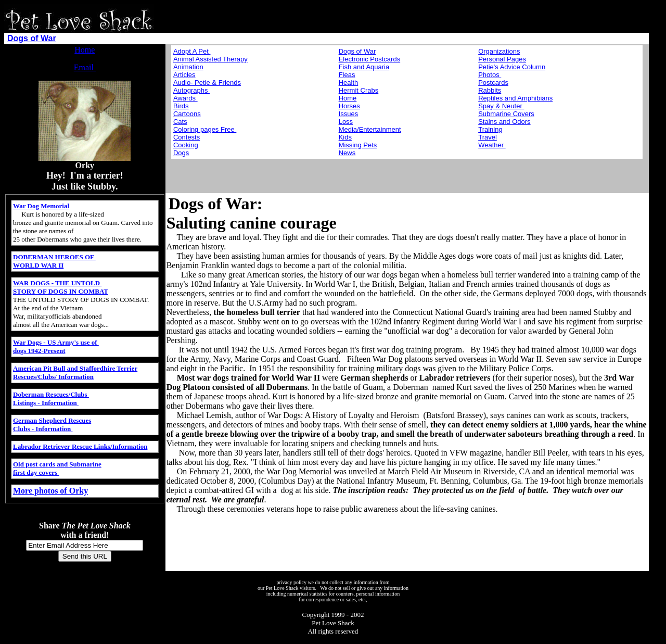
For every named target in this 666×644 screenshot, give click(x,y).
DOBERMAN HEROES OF (54, 257)
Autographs (191, 90)
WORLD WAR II (38, 265)
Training (490, 129)
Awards (185, 98)
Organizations (499, 51)
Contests (187, 137)
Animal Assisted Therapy (210, 59)
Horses (349, 106)
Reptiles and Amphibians (515, 98)
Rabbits (490, 90)
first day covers (36, 472)
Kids (345, 137)
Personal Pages (502, 59)
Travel (488, 137)
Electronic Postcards (370, 59)
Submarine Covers (506, 114)
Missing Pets (358, 145)
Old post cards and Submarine (57, 464)
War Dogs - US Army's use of (56, 342)
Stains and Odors (504, 122)
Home (85, 50)
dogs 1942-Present (39, 351)
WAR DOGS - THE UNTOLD (57, 283)
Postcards (493, 83)
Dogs (181, 153)
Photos (490, 75)
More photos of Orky (50, 491)
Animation (188, 67)
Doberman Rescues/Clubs (51, 394)
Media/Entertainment (370, 129)
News (347, 153)
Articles (184, 75)
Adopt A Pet (192, 51)
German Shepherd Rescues (52, 420)
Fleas (347, 75)
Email (85, 67)
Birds (181, 106)
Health (349, 83)
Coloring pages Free (205, 129)
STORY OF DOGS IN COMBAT (61, 291)
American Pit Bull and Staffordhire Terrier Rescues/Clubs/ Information (75, 372)
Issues (349, 114)
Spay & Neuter (501, 106)
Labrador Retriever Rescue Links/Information (80, 446)
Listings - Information (46, 403)
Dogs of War (32, 38)
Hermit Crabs (359, 90)
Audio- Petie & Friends (207, 83)
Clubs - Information (43, 429)
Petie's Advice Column (512, 67)
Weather (492, 145)
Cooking (186, 145)
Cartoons (187, 114)
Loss (346, 122)
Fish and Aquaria (364, 67)
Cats (180, 122)
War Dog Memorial (41, 206)
